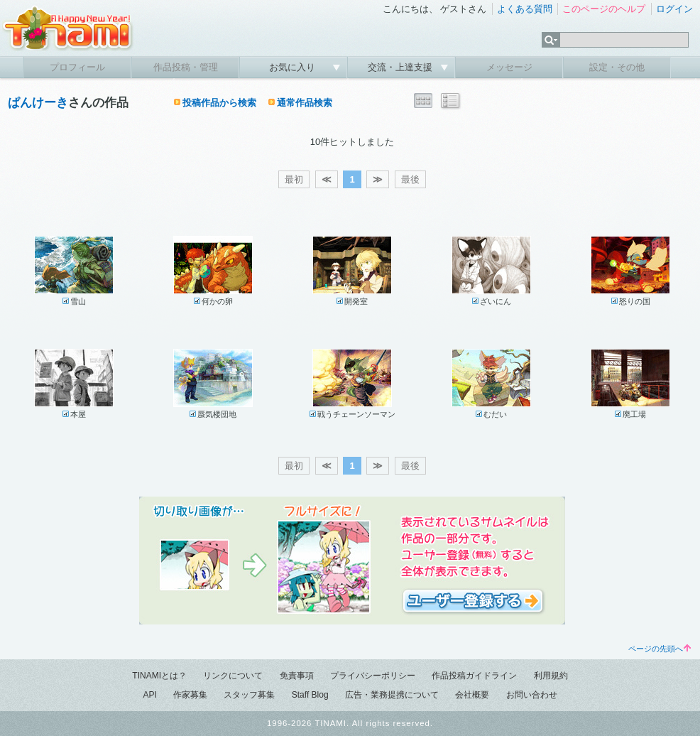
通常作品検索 (305, 103)
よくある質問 (525, 9)
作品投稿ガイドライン (474, 676)
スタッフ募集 (249, 695)
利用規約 (551, 676)
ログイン (674, 9)
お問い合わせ (532, 695)
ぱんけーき (38, 103)
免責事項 (297, 676)
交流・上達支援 (401, 67)
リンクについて (233, 676)
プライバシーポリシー (373, 676)
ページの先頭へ (660, 649)
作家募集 (190, 695)
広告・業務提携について (392, 695)
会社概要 (472, 695)
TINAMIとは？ (159, 676)
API (149, 695)
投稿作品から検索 (219, 103)
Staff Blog (310, 695)
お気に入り (294, 67)
